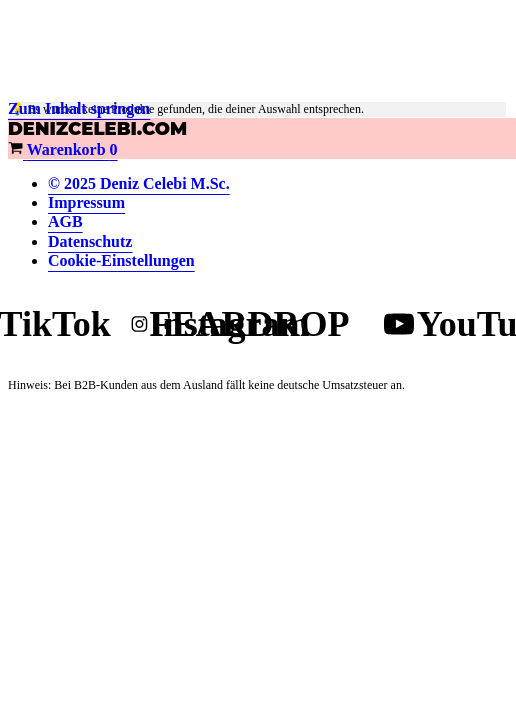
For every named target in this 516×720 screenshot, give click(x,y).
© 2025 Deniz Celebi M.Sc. (139, 183)
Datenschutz (90, 241)
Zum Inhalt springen (79, 108)
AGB (65, 221)
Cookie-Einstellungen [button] (121, 260)
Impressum (86, 202)
